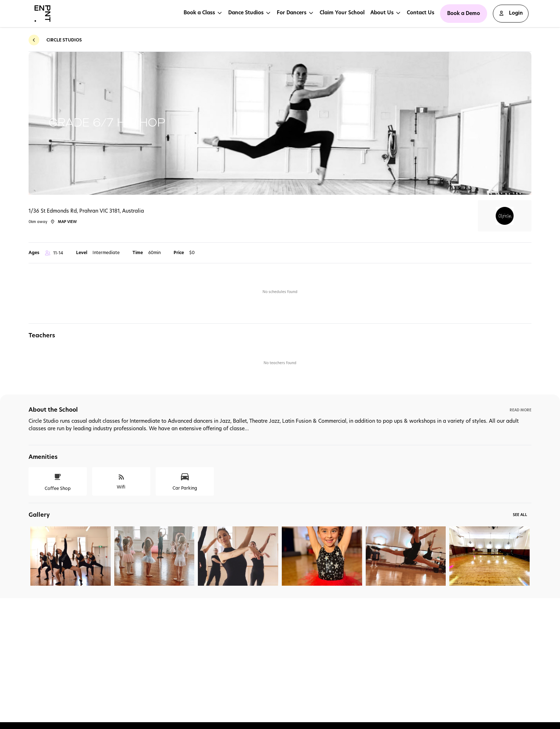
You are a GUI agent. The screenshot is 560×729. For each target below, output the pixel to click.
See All (520, 515)
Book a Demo (464, 13)
